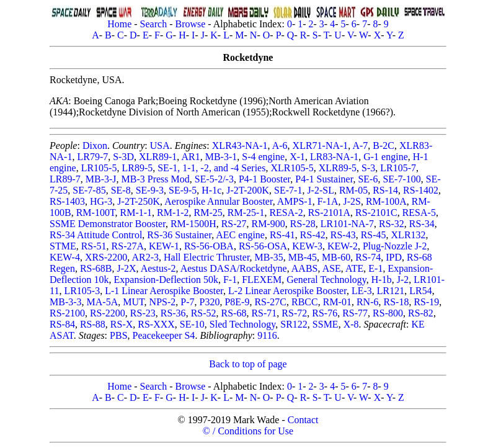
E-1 (375, 268)
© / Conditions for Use (248, 431)
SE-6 (368, 179)
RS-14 (385, 190)
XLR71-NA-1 (321, 146)
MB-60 (336, 257)
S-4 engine (263, 157)
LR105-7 (398, 168)
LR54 (420, 291)
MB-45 (303, 257)
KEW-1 (164, 246)
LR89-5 (137, 168)
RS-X (122, 324)
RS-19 (426, 302)
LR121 (391, 291)
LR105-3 (82, 291)
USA (160, 146)
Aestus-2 (158, 268)
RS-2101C (376, 213)
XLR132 (409, 235)
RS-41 (282, 235)
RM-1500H (193, 224)
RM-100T (96, 213)
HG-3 (101, 201)
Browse (190, 24)
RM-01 (337, 302)
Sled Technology (242, 324)
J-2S (352, 201)
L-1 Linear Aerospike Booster (164, 291)
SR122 (294, 324)
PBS (118, 335)
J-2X (126, 268)
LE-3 (362, 291)
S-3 (368, 168)
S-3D (123, 157)
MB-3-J (101, 179)
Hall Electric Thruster (207, 257)
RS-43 (343, 235)
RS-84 (62, 324)
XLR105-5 (292, 168)
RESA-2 (286, 213)
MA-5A (103, 302)
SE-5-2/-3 (214, 179)
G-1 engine (386, 157)
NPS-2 (163, 302)
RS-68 (234, 313)
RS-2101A (329, 213)
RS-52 (204, 313)
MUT (133, 302)
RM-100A (386, 201)
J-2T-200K (248, 190)
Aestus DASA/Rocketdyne (234, 268)
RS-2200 (108, 313)
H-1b (382, 280)
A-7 (360, 146)
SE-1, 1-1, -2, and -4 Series (211, 168)
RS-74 (368, 257)
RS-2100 (67, 313)
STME (63, 246)
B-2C (383, 146)
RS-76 (325, 313)
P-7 (187, 302)
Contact (303, 420)
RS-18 (396, 302)
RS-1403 (67, 201)
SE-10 (192, 324)
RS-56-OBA (209, 246)
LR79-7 (92, 157)
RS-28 (303, 224)
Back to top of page (248, 364)
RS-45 (374, 235)
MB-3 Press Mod (156, 179)
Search (154, 24)
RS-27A (128, 246)
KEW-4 (65, 257)
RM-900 (268, 224)
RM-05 (353, 190)
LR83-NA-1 (334, 157)
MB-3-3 (66, 302)
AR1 (190, 157)
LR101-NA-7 (347, 224)
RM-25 (208, 213)
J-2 (403, 280)
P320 (210, 302)
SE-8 (121, 190)
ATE (354, 268)
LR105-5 (99, 168)
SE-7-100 (401, 179)
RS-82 (421, 313)
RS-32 (392, 224)
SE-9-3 (150, 190)
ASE (332, 268)
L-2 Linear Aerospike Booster (287, 291)
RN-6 (368, 302)
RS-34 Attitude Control (96, 235)
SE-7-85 (89, 190)
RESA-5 (419, 213)
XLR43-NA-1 (240, 146)
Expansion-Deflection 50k (166, 280)
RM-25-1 (246, 213)
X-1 (297, 157)
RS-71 (264, 313)
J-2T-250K (139, 201)
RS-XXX (156, 324)
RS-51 (94, 246)
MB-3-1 (221, 157)
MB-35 (269, 257)
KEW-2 (343, 246)
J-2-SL (321, 190)
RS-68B (96, 268)
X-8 (351, 324)
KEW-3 (307, 246)
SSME (325, 324)
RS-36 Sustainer (179, 235)
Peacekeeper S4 (164, 335)
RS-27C (270, 302)
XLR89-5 (338, 168)
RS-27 (234, 224)
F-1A (328, 201)
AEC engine (240, 235)
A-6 (280, 146)
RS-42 (313, 235)
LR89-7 (65, 179)
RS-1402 (421, 190)
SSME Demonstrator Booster (108, 224)
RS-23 (143, 313)
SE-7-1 (288, 190)
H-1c (211, 190)
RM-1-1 (136, 213)
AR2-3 (145, 257)
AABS (305, 268)
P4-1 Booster (264, 179)
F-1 (230, 280)
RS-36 (173, 313)
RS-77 (355, 313)
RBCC (305, 302)
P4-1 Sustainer (324, 179)
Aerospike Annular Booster (218, 201)
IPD (394, 257)
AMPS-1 (295, 201)
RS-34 (422, 224)
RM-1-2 (173, 213)
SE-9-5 (183, 190)
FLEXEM (262, 280)
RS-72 (294, 313)
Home (119, 24)
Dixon (95, 146)
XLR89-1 (158, 157)
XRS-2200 (106, 257)
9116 (267, 335)
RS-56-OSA (263, 246)
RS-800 (388, 313)
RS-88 (93, 324)
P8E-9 (237, 302)
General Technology (326, 280)
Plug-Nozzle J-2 (395, 246)
